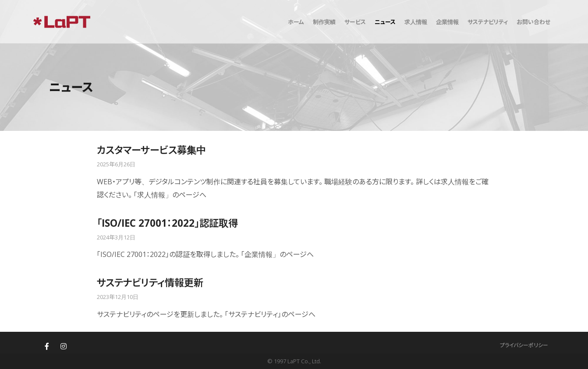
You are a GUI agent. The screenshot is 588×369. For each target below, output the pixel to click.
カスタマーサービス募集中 (151, 150)
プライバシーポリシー (524, 345)
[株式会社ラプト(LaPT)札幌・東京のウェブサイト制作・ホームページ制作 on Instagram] (64, 346)
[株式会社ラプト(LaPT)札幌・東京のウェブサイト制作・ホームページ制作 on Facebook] (47, 346)
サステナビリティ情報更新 (150, 283)
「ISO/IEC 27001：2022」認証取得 (167, 223)
